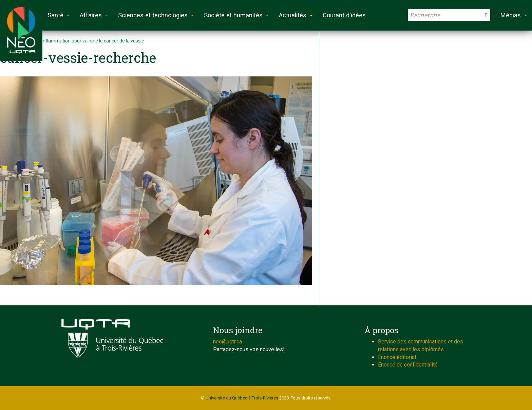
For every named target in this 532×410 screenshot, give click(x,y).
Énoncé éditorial (397, 357)
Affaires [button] (94, 15)
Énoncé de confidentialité (408, 365)
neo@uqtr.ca (227, 342)
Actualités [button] (296, 15)
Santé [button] (59, 15)
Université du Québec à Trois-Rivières (242, 398)
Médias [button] (514, 15)
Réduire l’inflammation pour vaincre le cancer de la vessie (83, 41)
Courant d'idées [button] (344, 15)
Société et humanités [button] (236, 15)
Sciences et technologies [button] (156, 15)
